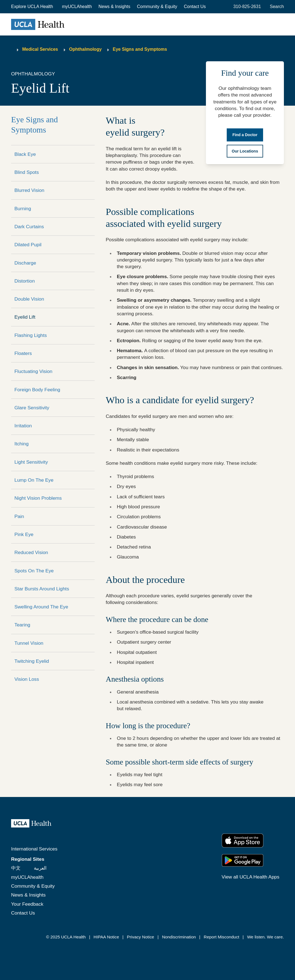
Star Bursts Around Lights (42, 589)
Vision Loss (27, 679)
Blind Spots (27, 172)
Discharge (25, 263)
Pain (19, 516)
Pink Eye (24, 534)
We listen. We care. (265, 937)
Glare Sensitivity (32, 408)
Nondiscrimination (179, 937)
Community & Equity (157, 7)
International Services (34, 849)
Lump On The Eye (34, 480)
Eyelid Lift (25, 317)
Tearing (22, 625)
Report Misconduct (221, 937)
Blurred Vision (29, 190)
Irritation (23, 426)
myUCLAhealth (77, 7)
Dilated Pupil (28, 245)
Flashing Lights (31, 335)
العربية (40, 868)
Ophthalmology (85, 49)
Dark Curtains (29, 227)
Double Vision (29, 299)
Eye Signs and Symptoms (140, 49)
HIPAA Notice (106, 937)
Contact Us (195, 7)
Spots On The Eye (34, 571)
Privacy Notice (140, 937)
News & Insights (114, 7)
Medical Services (40, 49)
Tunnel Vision (29, 643)
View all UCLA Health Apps (251, 877)
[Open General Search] (276, 7)
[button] (33, 7)
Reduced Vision (31, 552)
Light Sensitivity (31, 462)
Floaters (23, 353)
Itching (22, 444)
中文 (16, 868)
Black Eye (25, 154)
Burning (23, 209)
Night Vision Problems (38, 498)
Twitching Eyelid (32, 661)
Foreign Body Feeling (37, 390)
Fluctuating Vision (33, 371)
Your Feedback (27, 904)
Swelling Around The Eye (41, 607)
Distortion (25, 281)
